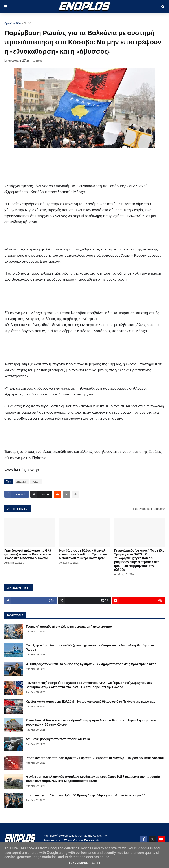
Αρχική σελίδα (13, 23)
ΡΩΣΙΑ (36, 482)
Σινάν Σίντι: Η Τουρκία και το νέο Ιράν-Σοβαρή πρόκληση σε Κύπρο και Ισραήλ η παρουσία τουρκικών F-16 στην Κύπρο (91, 722)
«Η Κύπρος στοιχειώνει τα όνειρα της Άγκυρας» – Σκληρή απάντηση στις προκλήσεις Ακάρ (91, 664)
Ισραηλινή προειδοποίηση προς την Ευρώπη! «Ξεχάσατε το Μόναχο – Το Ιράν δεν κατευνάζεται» (95, 758)
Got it (97, 863)
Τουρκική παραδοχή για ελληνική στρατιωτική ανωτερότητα (69, 626)
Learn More (78, 863)
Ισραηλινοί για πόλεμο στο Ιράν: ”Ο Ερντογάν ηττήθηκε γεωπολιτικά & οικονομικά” (85, 795)
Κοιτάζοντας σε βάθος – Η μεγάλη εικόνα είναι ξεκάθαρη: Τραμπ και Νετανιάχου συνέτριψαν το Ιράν (83, 554)
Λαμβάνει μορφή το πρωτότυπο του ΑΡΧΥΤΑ (58, 739)
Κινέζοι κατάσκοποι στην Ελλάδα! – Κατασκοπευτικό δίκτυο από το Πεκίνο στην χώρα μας (90, 701)
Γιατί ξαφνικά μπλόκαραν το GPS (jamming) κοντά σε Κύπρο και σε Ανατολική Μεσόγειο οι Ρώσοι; (28, 554)
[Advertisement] (56, 165)
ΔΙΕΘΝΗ (29, 23)
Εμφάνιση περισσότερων (149, 509)
